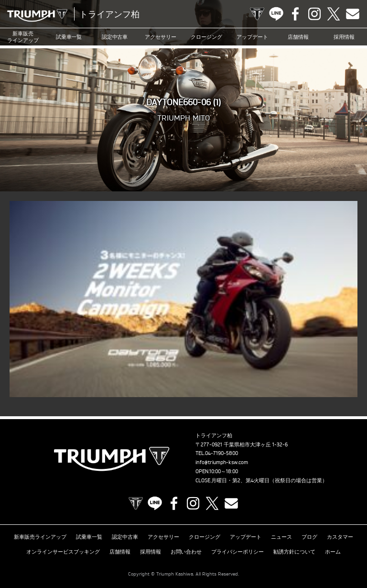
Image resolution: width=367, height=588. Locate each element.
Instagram (314, 14)
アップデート (252, 37)
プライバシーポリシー (237, 552)
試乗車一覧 (69, 37)
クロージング (206, 37)
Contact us (353, 14)
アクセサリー (161, 37)
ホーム (333, 552)
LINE (276, 14)
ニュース (281, 537)
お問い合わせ (186, 552)
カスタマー (340, 537)
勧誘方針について (294, 552)
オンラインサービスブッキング (63, 552)
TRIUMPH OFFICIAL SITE (257, 14)
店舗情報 (298, 37)
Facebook (295, 14)
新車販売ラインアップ (40, 537)
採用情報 (344, 37)
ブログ (309, 537)
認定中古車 (115, 37)
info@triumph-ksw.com (222, 462)
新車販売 (23, 37)
